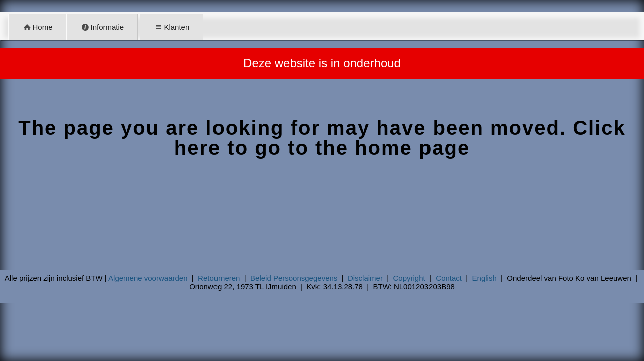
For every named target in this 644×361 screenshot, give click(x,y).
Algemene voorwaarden (148, 278)
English (484, 278)
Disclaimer (365, 278)
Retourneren (219, 278)
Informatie (102, 27)
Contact (449, 278)
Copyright (409, 278)
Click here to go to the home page (400, 138)
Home (37, 27)
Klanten (171, 27)
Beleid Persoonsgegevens (294, 278)
